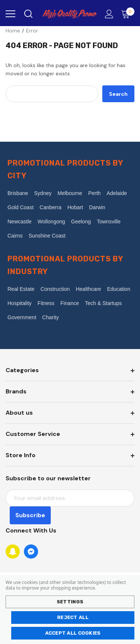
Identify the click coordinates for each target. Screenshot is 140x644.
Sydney (43, 193)
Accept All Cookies (73, 633)
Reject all (73, 617)
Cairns (15, 236)
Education (119, 289)
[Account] (108, 14)
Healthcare (88, 289)
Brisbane (18, 193)
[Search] (28, 14)
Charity (50, 317)
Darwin (97, 207)
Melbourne (70, 193)
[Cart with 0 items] (127, 14)
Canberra (50, 207)
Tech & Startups (104, 303)
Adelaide (117, 193)
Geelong (81, 222)
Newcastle (20, 222)
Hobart (75, 207)
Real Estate (21, 289)
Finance (70, 303)
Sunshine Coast (47, 236)
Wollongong (52, 222)
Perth (94, 193)
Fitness (46, 303)
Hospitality (20, 303)
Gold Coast (21, 207)
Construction (55, 289)
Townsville (109, 222)
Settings (70, 602)
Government (22, 317)
